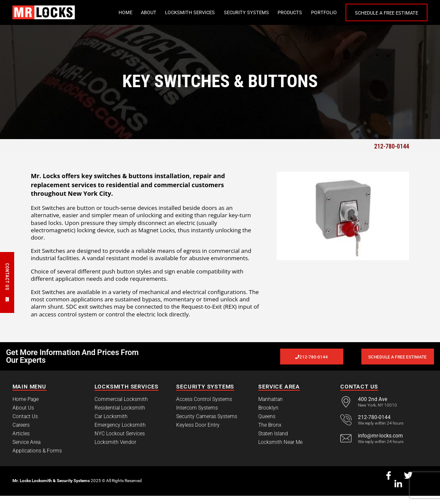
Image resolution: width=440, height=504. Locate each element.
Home (125, 13)
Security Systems (246, 13)
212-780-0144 (392, 146)
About (149, 13)
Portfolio (324, 13)
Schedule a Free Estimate (387, 13)
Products (290, 13)
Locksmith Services (190, 13)
